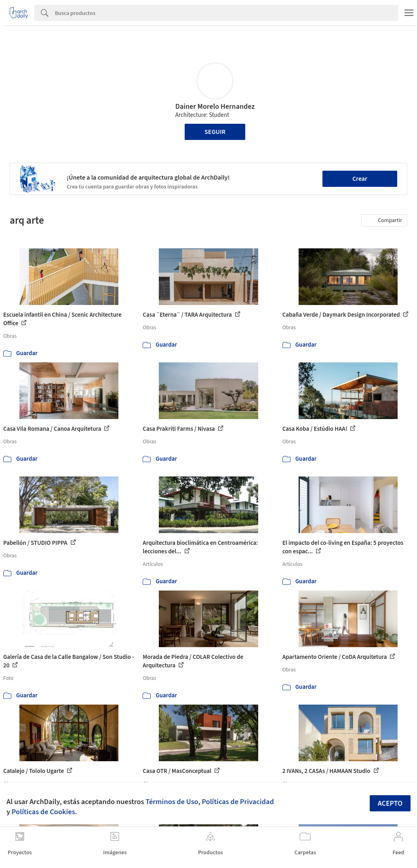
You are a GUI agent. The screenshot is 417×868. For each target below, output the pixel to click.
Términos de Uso (172, 802)
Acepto (390, 803)
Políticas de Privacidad (238, 802)
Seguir (215, 132)
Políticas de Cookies (43, 812)
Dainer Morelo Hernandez (215, 107)
